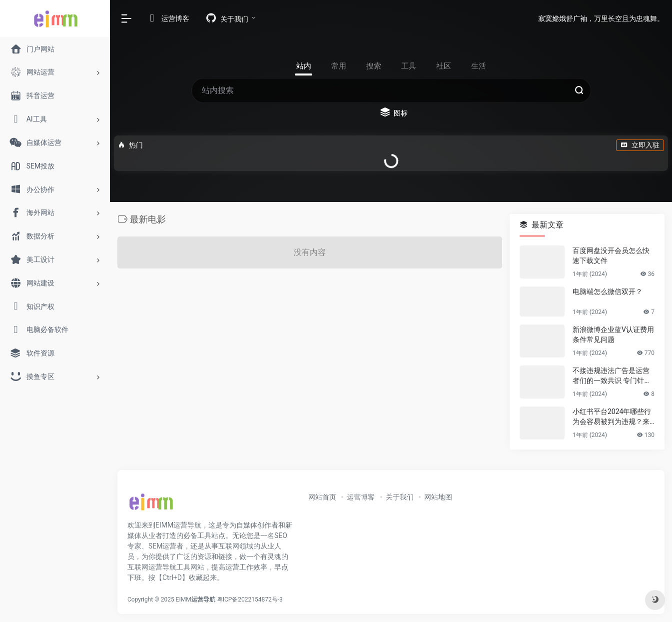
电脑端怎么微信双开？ (608, 291)
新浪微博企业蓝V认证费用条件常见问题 (613, 334)
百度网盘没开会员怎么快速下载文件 (611, 255)
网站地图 (438, 497)
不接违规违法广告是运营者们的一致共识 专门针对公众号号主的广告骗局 (612, 376)
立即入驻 (640, 145)
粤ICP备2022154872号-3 (251, 599)
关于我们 (400, 497)
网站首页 (322, 497)
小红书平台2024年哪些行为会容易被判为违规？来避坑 (612, 417)
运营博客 (361, 497)
